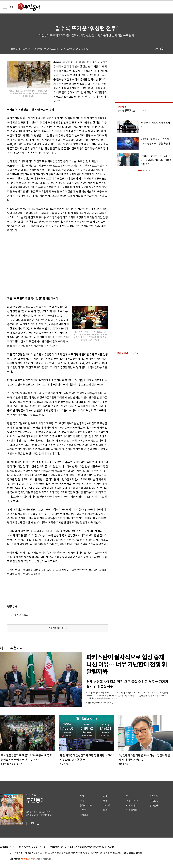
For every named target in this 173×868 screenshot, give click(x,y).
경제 (105, 796)
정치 (82, 796)
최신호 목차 (132, 801)
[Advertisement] (27, 264)
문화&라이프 (86, 806)
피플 (105, 810)
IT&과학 (107, 806)
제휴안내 (44, 847)
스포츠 (83, 810)
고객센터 (53, 847)
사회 (82, 801)
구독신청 (154, 801)
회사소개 (14, 847)
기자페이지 (132, 810)
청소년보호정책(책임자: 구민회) (99, 847)
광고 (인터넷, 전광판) (29, 847)
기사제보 (154, 796)
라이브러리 (132, 806)
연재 (128, 796)
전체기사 (84, 815)
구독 (142, 111)
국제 (105, 801)
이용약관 (62, 847)
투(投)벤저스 (126, 111)
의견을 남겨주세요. (19, 615)
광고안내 (154, 806)
